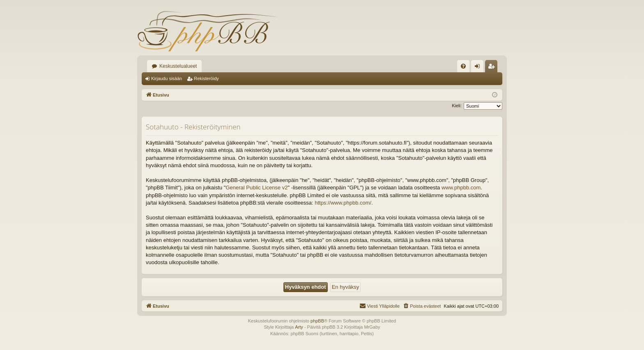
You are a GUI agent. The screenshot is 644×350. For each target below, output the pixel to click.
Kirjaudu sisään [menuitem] (479, 68)
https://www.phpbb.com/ (343, 203)
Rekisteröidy (206, 78)
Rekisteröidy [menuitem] (493, 68)
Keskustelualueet (178, 66)
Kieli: (457, 106)
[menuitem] (463, 66)
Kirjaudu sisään (167, 78)
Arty (299, 327)
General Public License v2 (256, 188)
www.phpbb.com (461, 188)
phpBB (317, 321)
